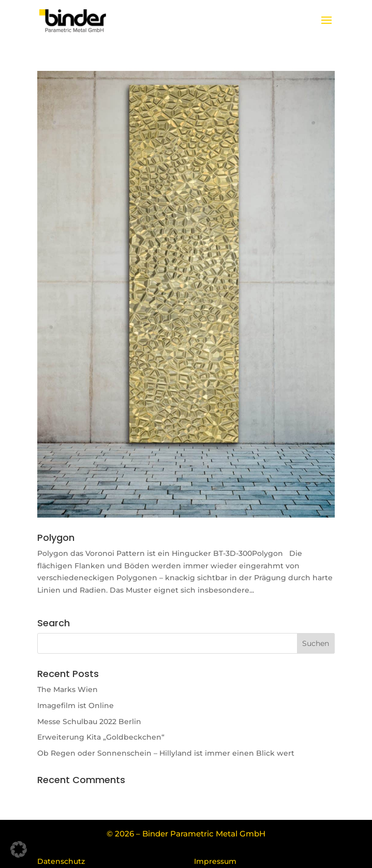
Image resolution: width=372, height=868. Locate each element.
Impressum (215, 861)
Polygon (56, 538)
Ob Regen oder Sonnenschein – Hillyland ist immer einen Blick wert (166, 753)
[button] (19, 849)
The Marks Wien (68, 689)
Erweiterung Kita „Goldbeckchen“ (101, 737)
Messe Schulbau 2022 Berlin (89, 722)
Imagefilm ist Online (76, 705)
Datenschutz (61, 861)
